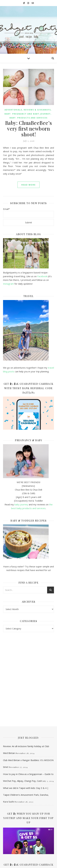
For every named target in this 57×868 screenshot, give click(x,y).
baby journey (21, 504)
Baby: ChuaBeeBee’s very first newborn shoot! (29, 128)
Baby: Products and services (28, 118)
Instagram (9, 284)
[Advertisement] (28, 657)
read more (28, 185)
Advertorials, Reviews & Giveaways (28, 110)
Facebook (42, 276)
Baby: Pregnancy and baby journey (28, 114)
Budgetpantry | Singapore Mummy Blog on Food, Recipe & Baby (28, 29)
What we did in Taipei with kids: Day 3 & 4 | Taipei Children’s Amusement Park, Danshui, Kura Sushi (26, 756)
